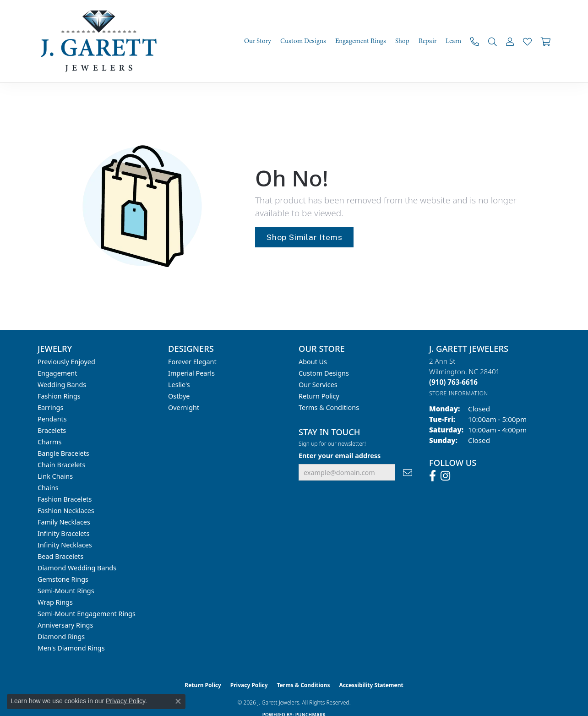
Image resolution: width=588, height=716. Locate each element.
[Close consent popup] (178, 701)
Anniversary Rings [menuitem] (65, 625)
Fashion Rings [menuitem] (59, 396)
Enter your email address (340, 456)
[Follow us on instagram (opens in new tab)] (445, 476)
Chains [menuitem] (48, 488)
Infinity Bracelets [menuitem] (63, 533)
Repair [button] (427, 41)
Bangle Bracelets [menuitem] (63, 453)
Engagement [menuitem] (57, 373)
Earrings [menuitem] (50, 407)
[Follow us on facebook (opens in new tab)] (433, 476)
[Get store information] (459, 393)
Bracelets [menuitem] (52, 430)
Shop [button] (402, 41)
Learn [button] (453, 41)
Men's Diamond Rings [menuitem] (71, 648)
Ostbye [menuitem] (179, 396)
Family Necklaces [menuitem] (64, 522)
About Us (313, 362)
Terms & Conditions (329, 407)
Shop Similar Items (304, 237)
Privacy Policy (249, 685)
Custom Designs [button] (303, 41)
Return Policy (319, 396)
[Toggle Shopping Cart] (546, 41)
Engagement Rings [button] (361, 41)
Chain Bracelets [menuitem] (61, 465)
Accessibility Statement (371, 685)
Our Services (318, 385)
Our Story (258, 41)
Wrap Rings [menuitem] (55, 602)
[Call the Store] (453, 382)
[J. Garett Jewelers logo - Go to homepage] (102, 41)
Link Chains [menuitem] (55, 476)
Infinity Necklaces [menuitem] (65, 545)
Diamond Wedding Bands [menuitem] (77, 568)
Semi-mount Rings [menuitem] (66, 591)
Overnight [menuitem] (184, 407)
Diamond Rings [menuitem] (61, 637)
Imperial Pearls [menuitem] (191, 373)
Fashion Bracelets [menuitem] (65, 499)
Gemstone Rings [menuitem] (63, 579)
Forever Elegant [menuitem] (192, 362)
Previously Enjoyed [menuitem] (66, 362)
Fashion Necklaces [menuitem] (66, 511)
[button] (493, 41)
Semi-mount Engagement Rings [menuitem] (87, 614)
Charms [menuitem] (49, 442)
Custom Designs (324, 373)
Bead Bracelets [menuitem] (60, 556)
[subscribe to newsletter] (408, 473)
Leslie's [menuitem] (179, 385)
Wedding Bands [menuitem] (62, 385)
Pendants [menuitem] (52, 419)
